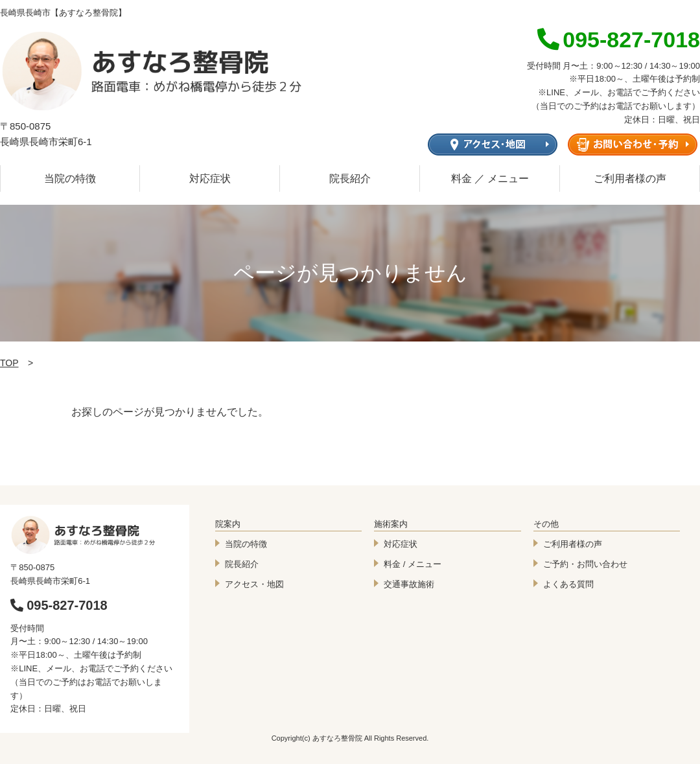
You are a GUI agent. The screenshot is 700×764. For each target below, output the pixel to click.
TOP (9, 363)
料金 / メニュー (413, 564)
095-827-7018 (59, 605)
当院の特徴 (70, 179)
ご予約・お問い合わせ (585, 564)
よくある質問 (568, 584)
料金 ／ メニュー (490, 179)
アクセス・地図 (254, 584)
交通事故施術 (409, 584)
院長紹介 (350, 179)
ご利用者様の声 (630, 179)
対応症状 (210, 179)
